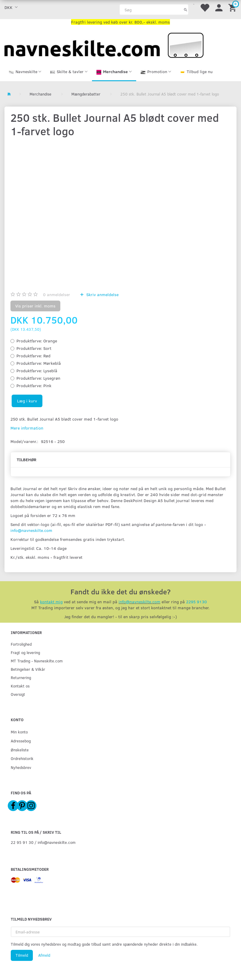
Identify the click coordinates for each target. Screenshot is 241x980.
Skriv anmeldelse (102, 294)
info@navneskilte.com (31, 530)
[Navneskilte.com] (104, 45)
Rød (33, 356)
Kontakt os (20, 686)
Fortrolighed (21, 644)
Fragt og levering (25, 653)
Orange (37, 341)
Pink (34, 386)
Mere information (27, 428)
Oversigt (18, 694)
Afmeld (44, 955)
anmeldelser (57, 294)
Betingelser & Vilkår (28, 669)
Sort (34, 348)
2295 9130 (197, 602)
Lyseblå (37, 371)
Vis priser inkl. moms (35, 306)
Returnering (21, 678)
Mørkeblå (39, 363)
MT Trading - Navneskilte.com (37, 661)
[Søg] (186, 10)
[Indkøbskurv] (233, 7)
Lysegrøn (38, 378)
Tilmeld (22, 955)
